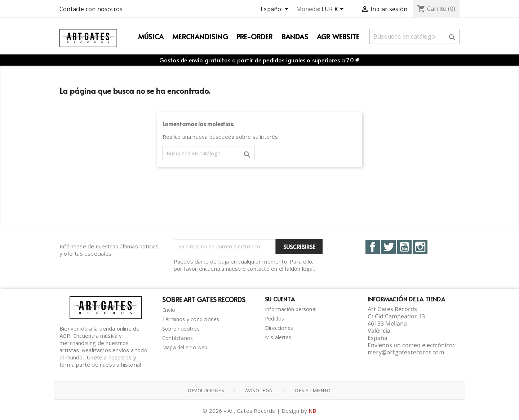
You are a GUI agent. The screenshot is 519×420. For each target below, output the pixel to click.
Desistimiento (313, 390)
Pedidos (274, 319)
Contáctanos (178, 338)
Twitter (389, 247)
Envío (169, 310)
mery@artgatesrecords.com (406, 352)
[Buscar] (414, 36)
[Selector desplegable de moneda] (334, 10)
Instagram (420, 247)
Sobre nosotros (181, 329)
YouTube (404, 247)
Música (151, 36)
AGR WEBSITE (338, 36)
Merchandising (200, 36)
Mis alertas (278, 337)
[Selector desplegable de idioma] (276, 10)
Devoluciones (206, 390)
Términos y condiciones (191, 319)
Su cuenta (280, 299)
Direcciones (279, 328)
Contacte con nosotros (91, 9)
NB (312, 411)
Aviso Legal (260, 390)
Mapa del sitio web (185, 347)
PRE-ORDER (255, 36)
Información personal (291, 309)
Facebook (373, 247)
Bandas (295, 36)
